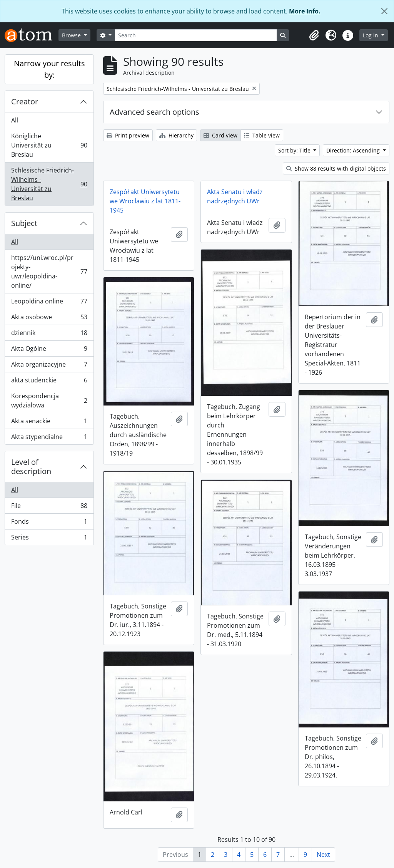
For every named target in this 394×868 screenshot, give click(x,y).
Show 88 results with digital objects (336, 168)
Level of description (31, 467)
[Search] (196, 35)
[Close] (384, 11)
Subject (24, 223)
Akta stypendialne (49, 438)
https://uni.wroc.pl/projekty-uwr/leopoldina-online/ (49, 271)
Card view (220, 135)
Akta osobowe (49, 319)
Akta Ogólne (49, 350)
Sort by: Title (295, 150)
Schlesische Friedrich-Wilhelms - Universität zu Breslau (49, 184)
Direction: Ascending (354, 150)
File (49, 507)
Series (49, 539)
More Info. (305, 11)
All (15, 120)
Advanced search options (154, 112)
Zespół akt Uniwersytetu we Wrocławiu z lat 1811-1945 (145, 201)
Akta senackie (49, 423)
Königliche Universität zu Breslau (49, 145)
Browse (72, 35)
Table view (262, 135)
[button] (314, 35)
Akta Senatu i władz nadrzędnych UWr (235, 196)
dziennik (49, 334)
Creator (25, 101)
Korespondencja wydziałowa (49, 400)
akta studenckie (49, 382)
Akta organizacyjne (49, 366)
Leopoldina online (49, 303)
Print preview (128, 135)
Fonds (49, 523)
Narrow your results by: (49, 69)
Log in (371, 35)
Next (323, 855)
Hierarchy (176, 135)
